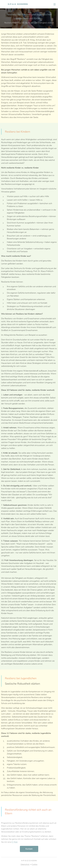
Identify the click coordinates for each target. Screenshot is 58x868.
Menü (55, 4)
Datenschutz (25, 864)
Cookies (35, 864)
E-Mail (15, 842)
